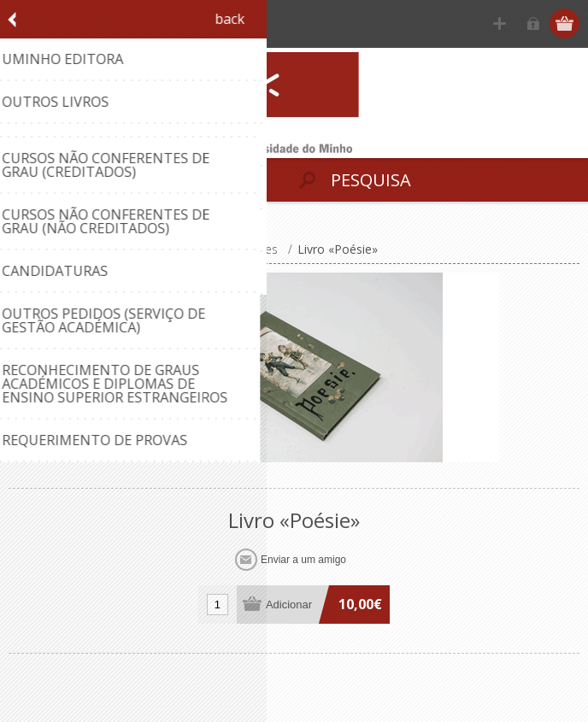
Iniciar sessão (533, 23)
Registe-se (500, 23)
